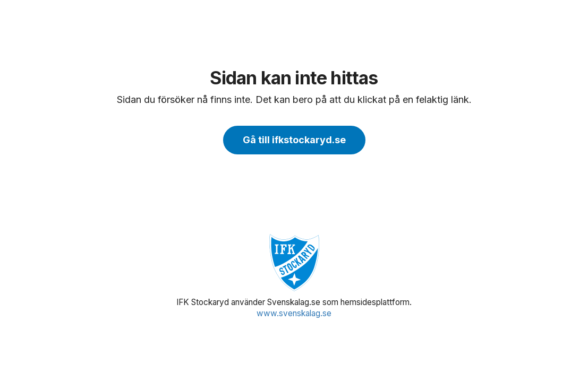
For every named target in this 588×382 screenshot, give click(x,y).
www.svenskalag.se (294, 313)
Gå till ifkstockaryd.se (294, 140)
